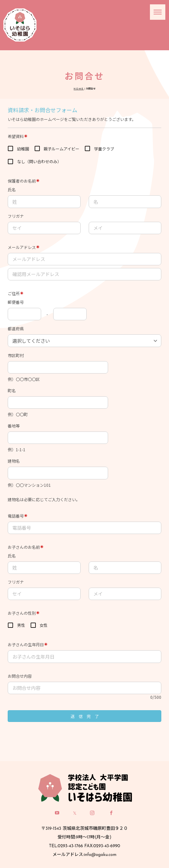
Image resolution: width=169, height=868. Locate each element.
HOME (79, 89)
